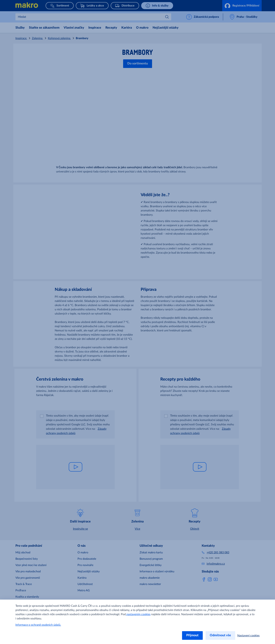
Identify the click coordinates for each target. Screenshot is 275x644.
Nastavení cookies (248, 636)
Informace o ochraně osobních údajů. (38, 625)
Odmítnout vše (220, 635)
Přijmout (192, 635)
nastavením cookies (138, 614)
